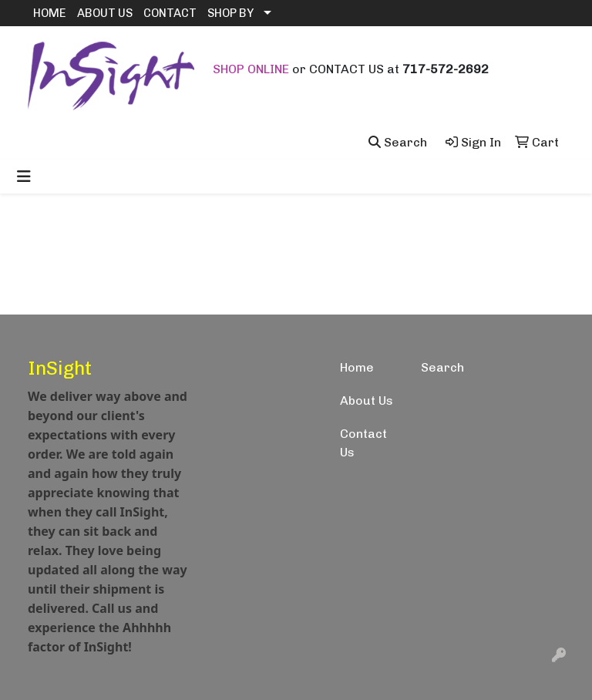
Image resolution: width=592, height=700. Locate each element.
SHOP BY (230, 13)
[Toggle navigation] (24, 177)
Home (357, 367)
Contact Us (363, 443)
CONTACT (170, 13)
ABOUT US (105, 13)
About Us (367, 400)
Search (442, 367)
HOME (50, 13)
